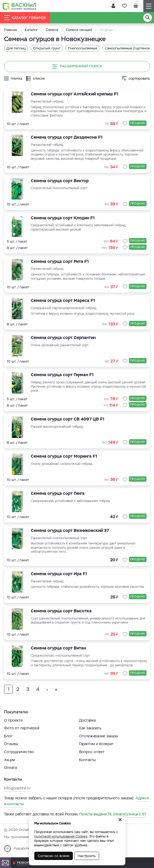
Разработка (22, 848)
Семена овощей (79, 30)
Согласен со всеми (54, 856)
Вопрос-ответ (92, 752)
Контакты (87, 760)
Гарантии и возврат (96, 744)
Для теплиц (16, 48)
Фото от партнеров (22, 728)
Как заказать (90, 728)
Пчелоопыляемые (83, 48)
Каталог (31, 30)
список (39, 78)
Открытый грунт (47, 48)
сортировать (139, 78)
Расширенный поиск (77, 67)
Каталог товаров (25, 18)
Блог (8, 736)
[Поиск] (148, 18)
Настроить (87, 856)
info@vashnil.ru (17, 788)
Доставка (87, 720)
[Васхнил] (19, 6)
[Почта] (5, 863)
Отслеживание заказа (98, 736)
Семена (52, 30)
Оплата (10, 768)
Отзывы (11, 744)
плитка (16, 78)
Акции (10, 760)
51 (113, 814)
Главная (10, 30)
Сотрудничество (19, 752)
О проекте (13, 720)
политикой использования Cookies (61, 836)
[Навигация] (149, 6)
